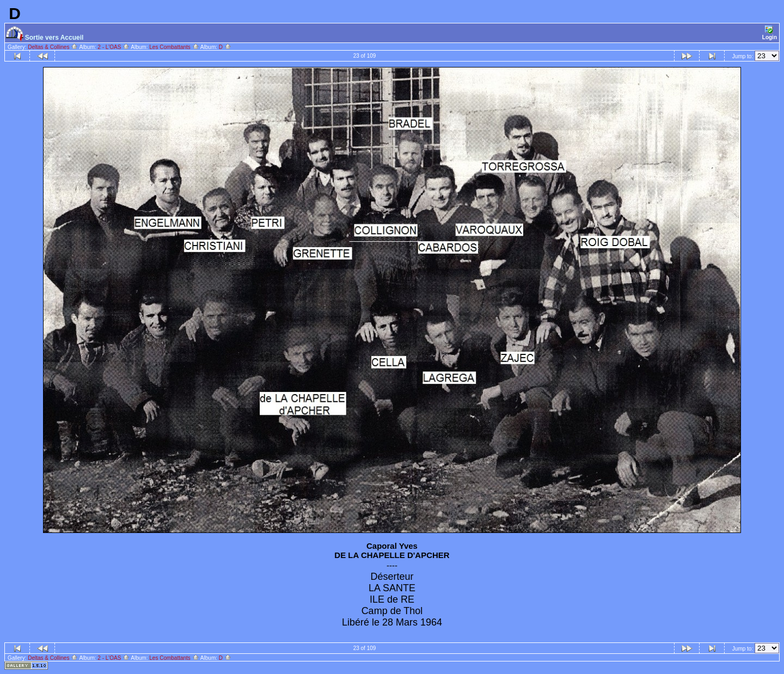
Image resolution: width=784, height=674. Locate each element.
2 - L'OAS (114, 47)
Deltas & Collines (53, 47)
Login (770, 33)
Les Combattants (174, 47)
